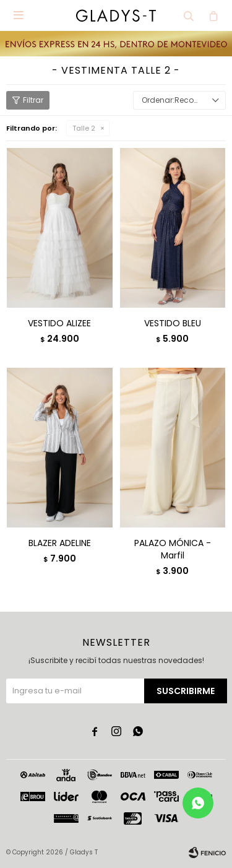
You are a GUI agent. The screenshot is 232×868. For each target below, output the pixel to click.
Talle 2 (84, 128)
